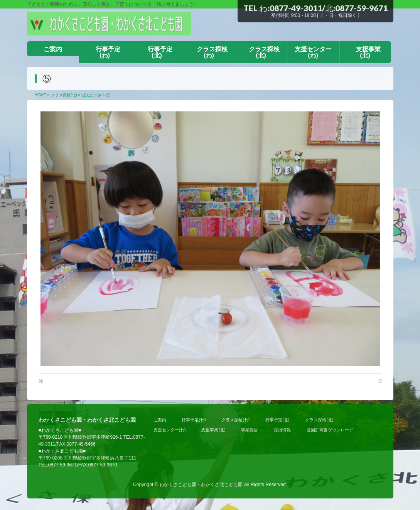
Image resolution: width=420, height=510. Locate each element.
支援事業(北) (213, 430)
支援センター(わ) (170, 430)
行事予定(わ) (194, 420)
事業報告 (250, 430)
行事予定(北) (277, 420)
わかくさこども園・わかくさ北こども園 (201, 485)
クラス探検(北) (319, 420)
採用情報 (282, 430)
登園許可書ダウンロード (330, 430)
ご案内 (160, 420)
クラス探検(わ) (235, 420)
